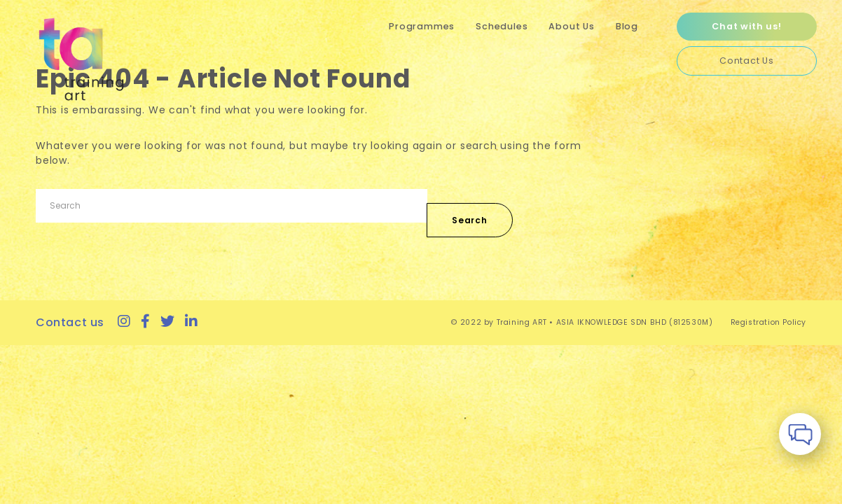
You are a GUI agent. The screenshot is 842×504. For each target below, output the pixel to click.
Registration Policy (768, 322)
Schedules (502, 26)
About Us (571, 26)
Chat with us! (746, 26)
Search (470, 220)
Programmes (422, 26)
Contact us (70, 322)
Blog (627, 26)
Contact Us (747, 61)
